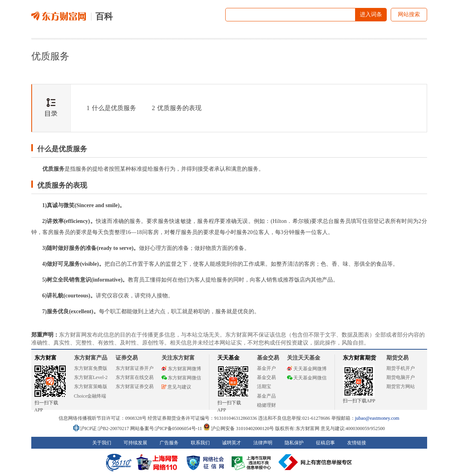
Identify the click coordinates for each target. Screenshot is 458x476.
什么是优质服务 (111, 108)
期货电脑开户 (401, 377)
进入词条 (371, 14)
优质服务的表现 (177, 108)
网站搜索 (409, 14)
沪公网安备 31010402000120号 (239, 428)
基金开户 (266, 368)
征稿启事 (325, 443)
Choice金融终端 (90, 396)
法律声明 (263, 443)
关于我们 (102, 443)
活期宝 (264, 387)
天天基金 (228, 358)
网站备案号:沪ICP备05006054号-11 (167, 428)
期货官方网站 (401, 387)
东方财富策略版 (91, 387)
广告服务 (169, 443)
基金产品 (266, 396)
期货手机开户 (401, 368)
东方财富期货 (359, 358)
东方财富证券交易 (135, 387)
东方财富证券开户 (135, 368)
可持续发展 (135, 443)
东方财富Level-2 (91, 377)
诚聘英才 (232, 443)
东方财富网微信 (181, 378)
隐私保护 (294, 443)
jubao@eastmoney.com (377, 418)
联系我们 (200, 443)
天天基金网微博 (307, 369)
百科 (104, 16)
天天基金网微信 (307, 378)
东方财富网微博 (181, 369)
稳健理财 (266, 405)
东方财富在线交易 (135, 377)
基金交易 (266, 377)
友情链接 (357, 443)
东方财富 (46, 358)
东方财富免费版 (91, 368)
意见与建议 (176, 387)
